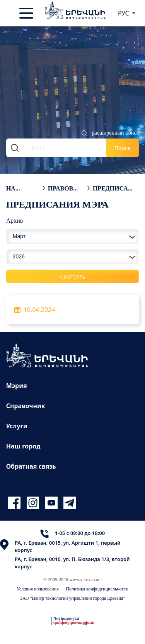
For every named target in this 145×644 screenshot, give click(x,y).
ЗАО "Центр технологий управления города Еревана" (73, 598)
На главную (22, 188)
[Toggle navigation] (27, 13)
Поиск (123, 148)
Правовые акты (66, 188)
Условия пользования (38, 589)
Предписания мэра (113, 188)
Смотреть (72, 276)
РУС (124, 13)
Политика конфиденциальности (97, 589)
